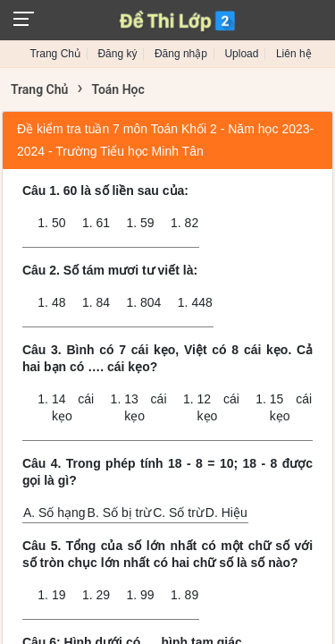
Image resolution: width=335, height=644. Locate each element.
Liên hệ (294, 54)
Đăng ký (117, 54)
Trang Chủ (55, 54)
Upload (241, 54)
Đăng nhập (181, 54)
